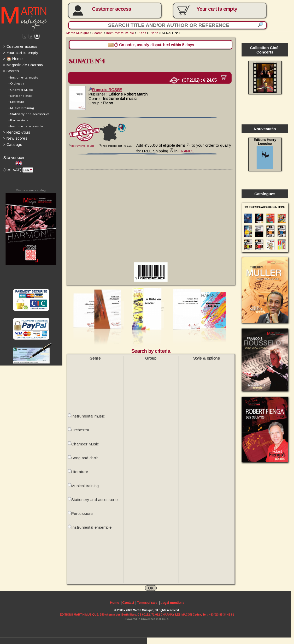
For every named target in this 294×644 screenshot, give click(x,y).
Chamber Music (85, 443)
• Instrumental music (23, 77)
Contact (128, 603)
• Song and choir (20, 96)
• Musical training (21, 108)
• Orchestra (16, 83)
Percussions (82, 513)
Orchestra (80, 430)
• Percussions (18, 120)
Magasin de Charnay (23, 65)
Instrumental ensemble (92, 527)
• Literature (16, 102)
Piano (142, 33)
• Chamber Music (21, 90)
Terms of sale (147, 603)
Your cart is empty (20, 53)
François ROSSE (105, 89)
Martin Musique (78, 33)
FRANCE (186, 151)
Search (11, 71)
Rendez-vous (17, 132)
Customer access (111, 9)
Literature (80, 471)
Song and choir (85, 457)
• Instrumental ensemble (26, 126)
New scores (15, 138)
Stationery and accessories (95, 499)
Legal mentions (172, 603)
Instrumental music (120, 33)
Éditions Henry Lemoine (265, 153)
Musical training (85, 485)
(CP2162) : (194, 80)
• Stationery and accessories (29, 114)
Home (115, 603)
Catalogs (13, 144)
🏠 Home (13, 59)
